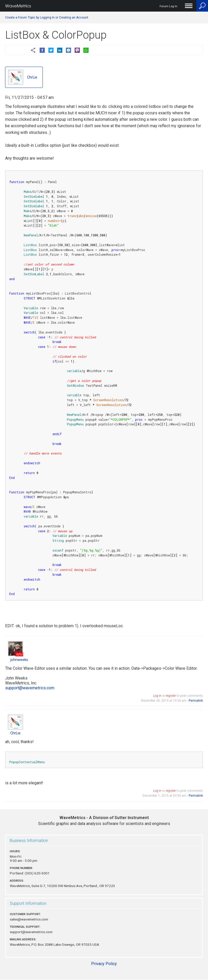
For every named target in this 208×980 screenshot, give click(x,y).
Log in (157, 696)
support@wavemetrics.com (30, 688)
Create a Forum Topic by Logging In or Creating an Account (47, 18)
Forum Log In (168, 6)
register (171, 696)
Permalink (196, 701)
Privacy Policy (104, 964)
